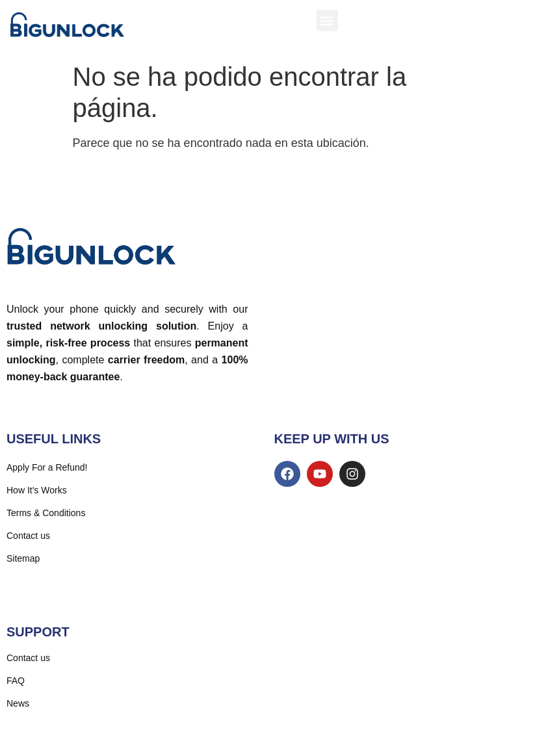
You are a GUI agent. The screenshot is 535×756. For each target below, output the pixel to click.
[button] (327, 20)
